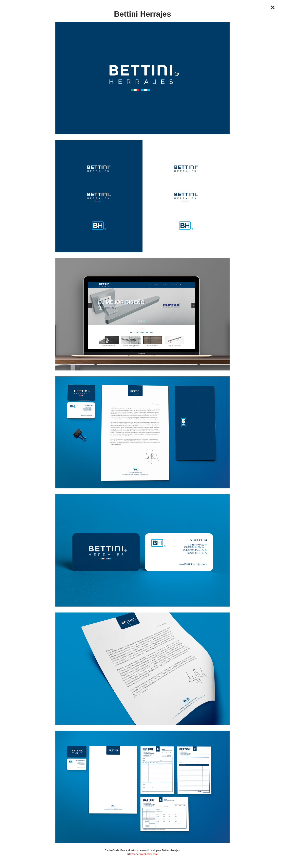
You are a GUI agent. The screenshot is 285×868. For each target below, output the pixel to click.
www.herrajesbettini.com (144, 854)
